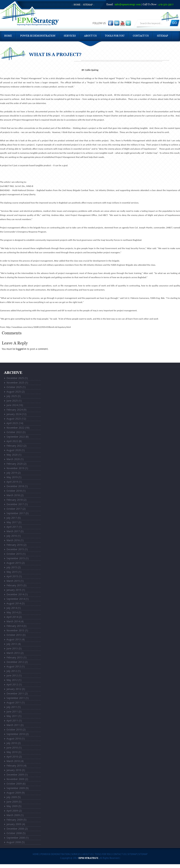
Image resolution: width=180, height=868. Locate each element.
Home (77, 5)
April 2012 (12, 685)
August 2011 (14, 703)
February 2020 (15, 464)
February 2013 (15, 657)
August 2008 (14, 842)
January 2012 (14, 689)
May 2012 (12, 680)
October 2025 (14, 387)
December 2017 (15, 504)
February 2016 (15, 545)
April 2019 (12, 482)
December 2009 (15, 775)
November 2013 (15, 630)
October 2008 (14, 833)
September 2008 (16, 838)
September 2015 (16, 558)
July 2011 (12, 707)
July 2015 (12, 567)
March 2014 (13, 621)
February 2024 (15, 410)
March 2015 (13, 581)
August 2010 (14, 739)
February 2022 (15, 446)
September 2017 (16, 513)
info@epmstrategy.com (128, 5)
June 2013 (12, 648)
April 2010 (12, 757)
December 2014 (15, 594)
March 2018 (13, 495)
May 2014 (12, 612)
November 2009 (15, 779)
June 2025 (12, 401)
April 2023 (12, 423)
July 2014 (12, 608)
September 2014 (16, 599)
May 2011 (12, 716)
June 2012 (12, 676)
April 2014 (12, 617)
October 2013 (14, 635)
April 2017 (12, 527)
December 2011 (15, 694)
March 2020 (13, 459)
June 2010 (12, 748)
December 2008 (15, 829)
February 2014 (15, 626)
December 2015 (15, 549)
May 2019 (12, 477)
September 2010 (16, 734)
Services (70, 36)
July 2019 (12, 473)
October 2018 (14, 491)
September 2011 (16, 698)
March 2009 (13, 815)
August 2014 (14, 603)
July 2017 (12, 518)
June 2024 (12, 405)
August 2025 (14, 392)
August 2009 (14, 793)
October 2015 (14, 554)
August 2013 (14, 639)
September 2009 (16, 788)
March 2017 (13, 531)
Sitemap (88, 5)
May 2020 (12, 455)
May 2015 (12, 572)
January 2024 (14, 414)
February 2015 (15, 585)
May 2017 (12, 522)
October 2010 (14, 730)
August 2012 (14, 666)
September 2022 (16, 437)
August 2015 (14, 563)
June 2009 (12, 802)
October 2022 (14, 432)
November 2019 (15, 468)
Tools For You (115, 36)
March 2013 (13, 653)
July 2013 (12, 644)
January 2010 (14, 770)
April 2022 (12, 441)
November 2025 (15, 383)
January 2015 (14, 590)
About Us (90, 36)
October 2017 (14, 509)
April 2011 (12, 721)
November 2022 (15, 428)
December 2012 (15, 662)
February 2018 (15, 500)
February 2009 (15, 820)
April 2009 (12, 811)
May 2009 (12, 806)
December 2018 (15, 486)
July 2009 (12, 797)
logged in (21, 349)
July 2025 (12, 396)
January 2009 (14, 824)
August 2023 (14, 419)
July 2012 (12, 671)
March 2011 (13, 725)
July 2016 (12, 536)
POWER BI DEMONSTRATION (38, 36)
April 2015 (12, 576)
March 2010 (13, 761)
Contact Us (141, 36)
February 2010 (15, 766)
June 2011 (12, 712)
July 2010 (12, 743)
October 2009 (14, 784)
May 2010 (12, 752)
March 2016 (13, 540)
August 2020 (14, 450)
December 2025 (15, 378)
